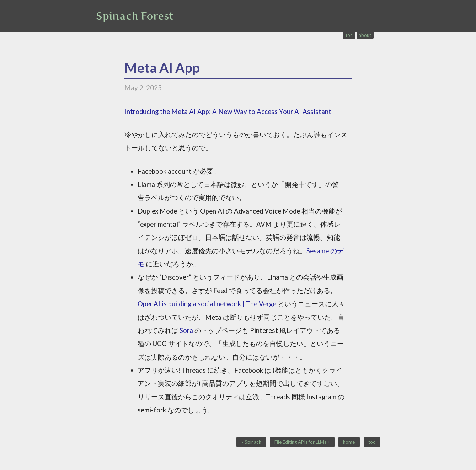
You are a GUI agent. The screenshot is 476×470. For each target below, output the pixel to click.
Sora (186, 330)
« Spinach (251, 442)
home (349, 442)
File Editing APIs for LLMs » (302, 442)
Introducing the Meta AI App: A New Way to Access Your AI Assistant (228, 112)
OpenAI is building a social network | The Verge (207, 304)
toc (349, 35)
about (365, 35)
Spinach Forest (135, 16)
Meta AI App (162, 68)
